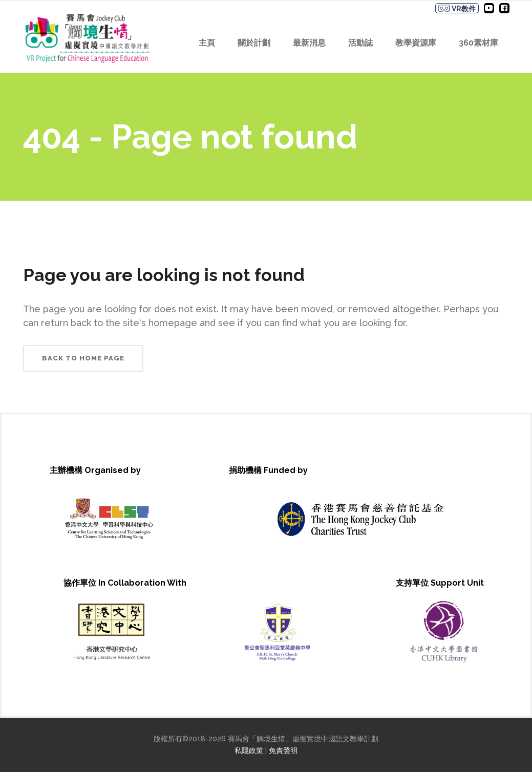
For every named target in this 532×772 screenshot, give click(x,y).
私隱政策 (249, 750)
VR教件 (457, 9)
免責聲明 (283, 750)
